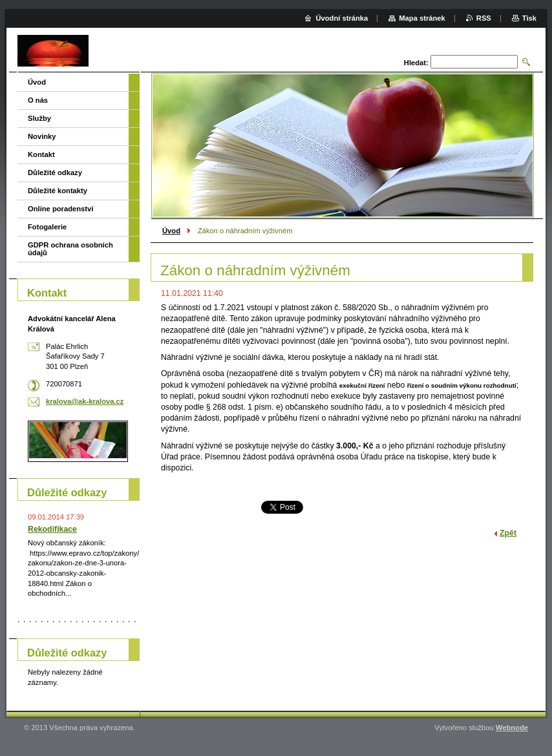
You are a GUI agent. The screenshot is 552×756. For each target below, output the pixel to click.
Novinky (42, 136)
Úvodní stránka (342, 18)
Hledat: (416, 63)
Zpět (508, 533)
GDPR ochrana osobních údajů (70, 249)
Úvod (171, 231)
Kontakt (41, 154)
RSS (484, 18)
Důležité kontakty (58, 191)
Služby (39, 118)
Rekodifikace (52, 529)
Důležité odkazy (55, 173)
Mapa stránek (422, 18)
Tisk (529, 18)
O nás (38, 100)
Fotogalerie (47, 227)
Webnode (512, 728)
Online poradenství (60, 209)
